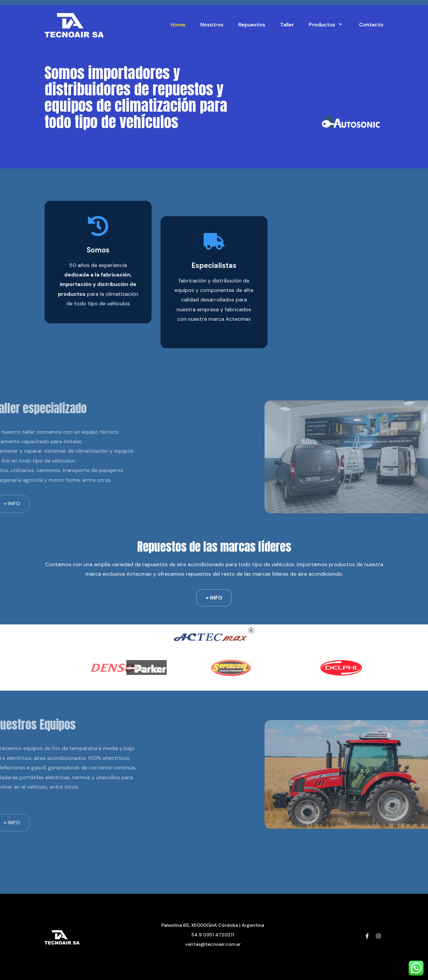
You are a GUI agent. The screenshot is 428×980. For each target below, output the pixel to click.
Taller (287, 25)
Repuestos (252, 25)
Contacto (371, 25)
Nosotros (212, 25)
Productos (326, 25)
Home (178, 25)
